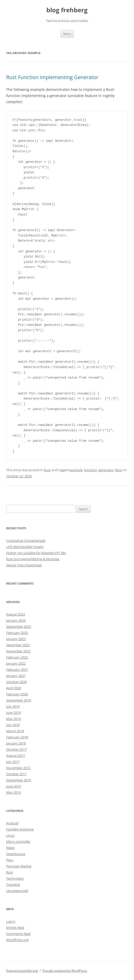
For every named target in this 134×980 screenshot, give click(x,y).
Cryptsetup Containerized (26, 541)
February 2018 (17, 737)
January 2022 (16, 663)
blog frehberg (67, 10)
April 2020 (14, 688)
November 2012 (18, 768)
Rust (47, 470)
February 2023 (17, 633)
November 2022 (18, 651)
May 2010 (13, 792)
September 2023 (19, 627)
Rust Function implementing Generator (52, 77)
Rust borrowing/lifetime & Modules (33, 559)
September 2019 (19, 700)
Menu (67, 34)
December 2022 (18, 645)
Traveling (13, 885)
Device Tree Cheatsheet (24, 565)
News (10, 848)
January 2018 (16, 743)
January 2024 (16, 620)
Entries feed (15, 928)
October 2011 (16, 774)
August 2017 (16, 756)
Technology (15, 878)
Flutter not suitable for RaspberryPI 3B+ (36, 553)
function (90, 470)
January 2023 (16, 639)
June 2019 (13, 713)
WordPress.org (17, 940)
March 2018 (15, 731)
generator (106, 470)
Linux (10, 835)
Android (12, 823)
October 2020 (16, 682)
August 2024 (16, 614)
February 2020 (17, 694)
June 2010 (13, 786)
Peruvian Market (19, 866)
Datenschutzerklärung (22, 971)
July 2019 (13, 706)
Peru (10, 860)
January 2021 (16, 676)
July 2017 (13, 762)
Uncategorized (17, 891)
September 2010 (19, 780)
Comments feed (18, 934)
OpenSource (16, 854)
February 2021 (17, 670)
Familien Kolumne (20, 829)
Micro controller (18, 842)
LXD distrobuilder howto (25, 547)
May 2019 (13, 719)
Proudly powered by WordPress (65, 971)
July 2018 (13, 725)
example (76, 470)
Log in (11, 921)
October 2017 (16, 749)
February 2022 (17, 657)
